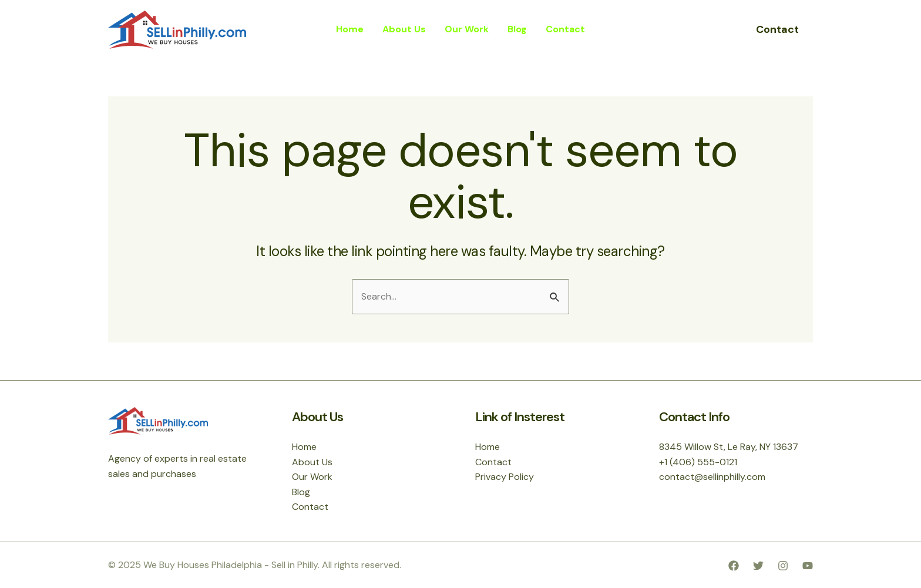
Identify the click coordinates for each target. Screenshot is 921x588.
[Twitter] (758, 566)
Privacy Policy (505, 477)
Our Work (312, 477)
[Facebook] (734, 566)
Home (304, 447)
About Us (312, 462)
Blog (301, 492)
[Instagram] (783, 566)
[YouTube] (808, 566)
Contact (310, 507)
